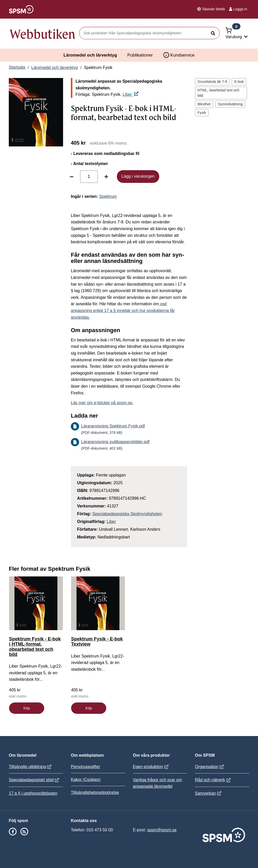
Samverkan (209, 793)
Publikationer (140, 55)
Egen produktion (151, 767)
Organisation (210, 767)
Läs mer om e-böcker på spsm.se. (102, 403)
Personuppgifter (85, 767)
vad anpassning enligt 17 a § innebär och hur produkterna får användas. (123, 310)
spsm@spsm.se (162, 830)
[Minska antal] (72, 177)
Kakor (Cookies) (86, 780)
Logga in (238, 9)
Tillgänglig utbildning (31, 767)
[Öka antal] (106, 177)
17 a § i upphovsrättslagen (33, 793)
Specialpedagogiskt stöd (35, 780)
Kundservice (179, 55)
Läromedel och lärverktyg (90, 55)
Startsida (17, 67)
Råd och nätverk (213, 780)
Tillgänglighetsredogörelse (95, 792)
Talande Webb (211, 9)
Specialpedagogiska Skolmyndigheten (127, 514)
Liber (130, 94)
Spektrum (108, 196)
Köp (27, 708)
